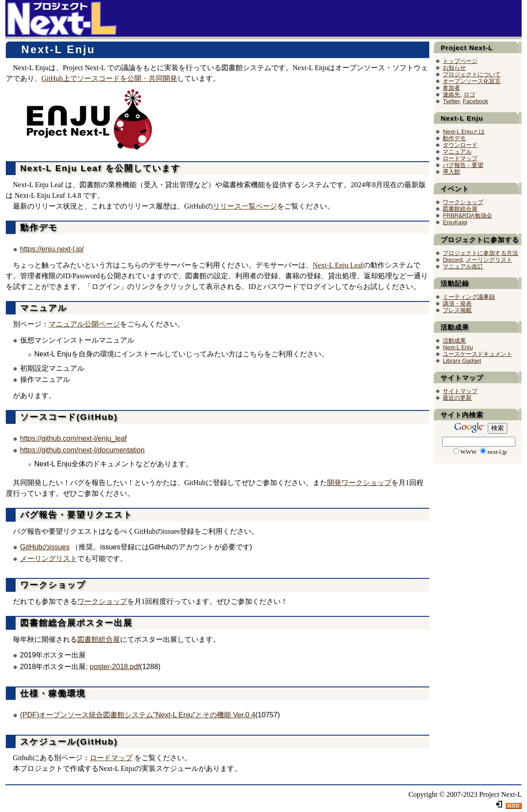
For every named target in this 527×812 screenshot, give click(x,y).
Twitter (451, 101)
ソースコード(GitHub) (67, 417)
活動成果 (454, 341)
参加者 (451, 88)
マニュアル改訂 (463, 266)
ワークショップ (51, 585)
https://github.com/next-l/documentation (82, 450)
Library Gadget (462, 361)
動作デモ (37, 228)
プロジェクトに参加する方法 (480, 253)
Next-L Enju (469, 10)
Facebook (475, 101)
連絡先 (451, 94)
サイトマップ (460, 391)
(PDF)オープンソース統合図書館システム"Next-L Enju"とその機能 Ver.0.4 (138, 715)
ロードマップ (111, 758)
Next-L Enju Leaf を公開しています (99, 168)
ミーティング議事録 (469, 297)
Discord (452, 260)
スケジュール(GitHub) (67, 742)
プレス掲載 (457, 310)
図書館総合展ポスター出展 (75, 623)
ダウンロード (460, 145)
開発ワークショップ (359, 483)
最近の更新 (457, 398)
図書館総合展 (99, 639)
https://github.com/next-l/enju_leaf (73, 438)
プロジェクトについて (472, 74)
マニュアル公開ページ (84, 324)
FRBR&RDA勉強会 (467, 216)
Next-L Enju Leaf (338, 265)
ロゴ (469, 94)
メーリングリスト (49, 559)
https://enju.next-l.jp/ (52, 249)
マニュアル (42, 308)
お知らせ (454, 68)
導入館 (451, 172)
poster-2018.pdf (115, 667)
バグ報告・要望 (463, 165)
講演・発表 (457, 303)
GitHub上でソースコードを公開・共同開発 (109, 78)
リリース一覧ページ (245, 206)
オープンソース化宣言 (472, 81)
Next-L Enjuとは (463, 132)
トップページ (460, 61)
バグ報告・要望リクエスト (75, 515)
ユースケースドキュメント (477, 354)
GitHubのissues (45, 547)
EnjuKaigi (455, 222)
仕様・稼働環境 (51, 693)
